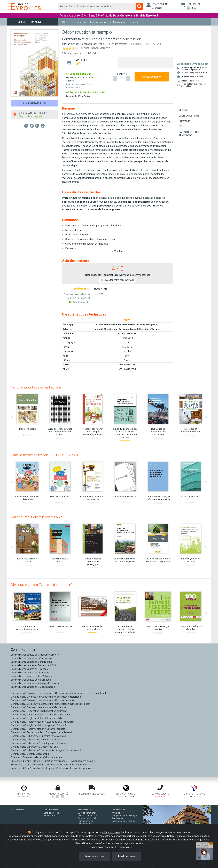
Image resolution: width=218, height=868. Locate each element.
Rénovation (33, 711)
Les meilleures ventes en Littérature (30, 673)
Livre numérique (85, 821)
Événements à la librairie (123, 821)
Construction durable (38, 754)
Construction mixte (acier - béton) (73, 704)
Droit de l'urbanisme (52, 740)
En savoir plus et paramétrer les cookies (110, 847)
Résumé (183, 110)
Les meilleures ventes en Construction (31, 662)
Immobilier (86, 768)
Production (38, 765)
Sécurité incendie (56, 729)
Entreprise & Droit (20, 761)
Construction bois (65, 700)
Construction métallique (68, 697)
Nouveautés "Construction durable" (37, 517)
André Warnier (119, 44)
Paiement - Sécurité (87, 818)
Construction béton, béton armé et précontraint (81, 693)
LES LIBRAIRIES (51, 810)
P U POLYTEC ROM (127, 333)
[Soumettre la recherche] (139, 6)
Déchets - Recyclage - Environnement (61, 750)
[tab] (90, 62)
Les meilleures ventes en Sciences (29, 669)
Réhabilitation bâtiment (54, 711)
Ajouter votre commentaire (118, 280)
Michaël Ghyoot (71, 44)
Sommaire (185, 121)
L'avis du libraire (189, 116)
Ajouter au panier (152, 77)
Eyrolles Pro (49, 816)
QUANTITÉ (122, 74)
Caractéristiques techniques (190, 133)
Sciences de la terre (33, 757)
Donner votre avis (101, 48)
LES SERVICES (119, 810)
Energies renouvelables (53, 736)
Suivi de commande (87, 813)
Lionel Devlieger (89, 44)
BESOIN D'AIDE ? (85, 810)
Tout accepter (94, 856)
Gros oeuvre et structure (40, 693)
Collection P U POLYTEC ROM (145, 44)
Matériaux (61, 707)
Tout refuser (126, 856)
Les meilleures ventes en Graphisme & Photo (35, 655)
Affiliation (116, 813)
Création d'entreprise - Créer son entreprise (55, 768)
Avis (181, 127)
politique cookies (111, 832)
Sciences (16, 757)
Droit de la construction (59, 715)
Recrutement (118, 818)
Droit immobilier (55, 718)
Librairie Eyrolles (51, 813)
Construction (18, 693)
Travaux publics (35, 732)
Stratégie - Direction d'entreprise (49, 761)
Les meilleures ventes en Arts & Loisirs (31, 676)
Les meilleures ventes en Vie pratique (31, 680)
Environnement (54, 757)
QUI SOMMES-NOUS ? (20, 810)
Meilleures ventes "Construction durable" (41, 585)
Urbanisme (33, 736)
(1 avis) (85, 48)
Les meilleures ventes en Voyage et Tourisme (35, 683)
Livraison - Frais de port (88, 816)
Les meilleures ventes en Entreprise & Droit (34, 665)
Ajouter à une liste (34, 103)
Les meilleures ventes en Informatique (32, 658)
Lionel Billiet (104, 44)
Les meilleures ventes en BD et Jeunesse (33, 687)
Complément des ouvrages (124, 816)
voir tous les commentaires (134, 275)
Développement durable (54, 743)
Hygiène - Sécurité (56, 725)
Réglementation (36, 715)
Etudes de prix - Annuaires (61, 722)
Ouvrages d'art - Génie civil (60, 732)
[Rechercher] (97, 6)
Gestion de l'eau (49, 747)
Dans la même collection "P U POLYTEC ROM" (45, 455)
